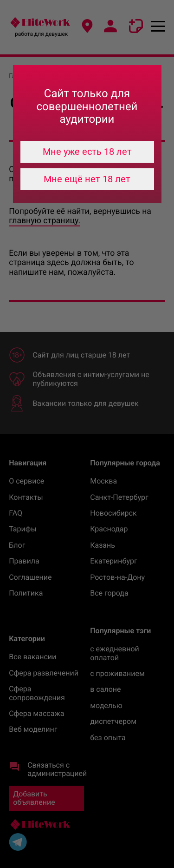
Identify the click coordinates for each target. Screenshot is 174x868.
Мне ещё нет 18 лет (87, 179)
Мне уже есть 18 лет (87, 152)
